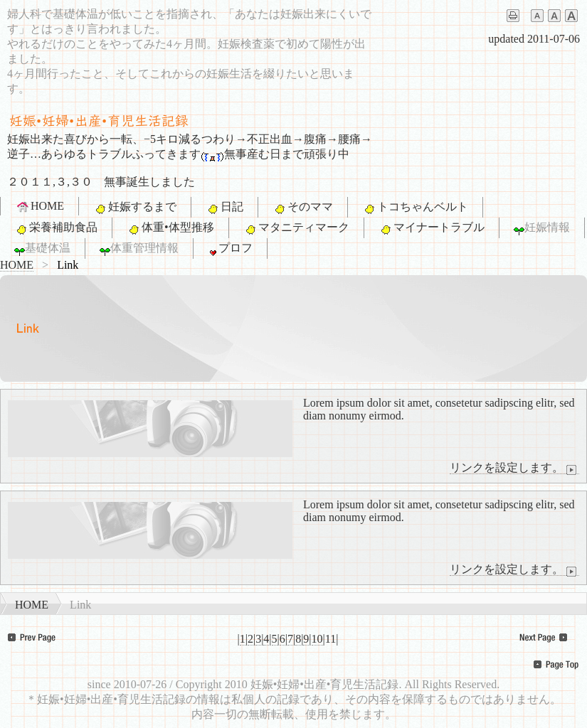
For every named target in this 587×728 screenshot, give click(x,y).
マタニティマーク (296, 228)
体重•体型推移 (170, 228)
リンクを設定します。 (514, 468)
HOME (39, 206)
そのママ (303, 208)
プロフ (230, 249)
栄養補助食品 (56, 228)
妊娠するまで (135, 208)
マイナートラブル (432, 228)
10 (317, 639)
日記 (224, 208)
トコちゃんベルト (415, 208)
